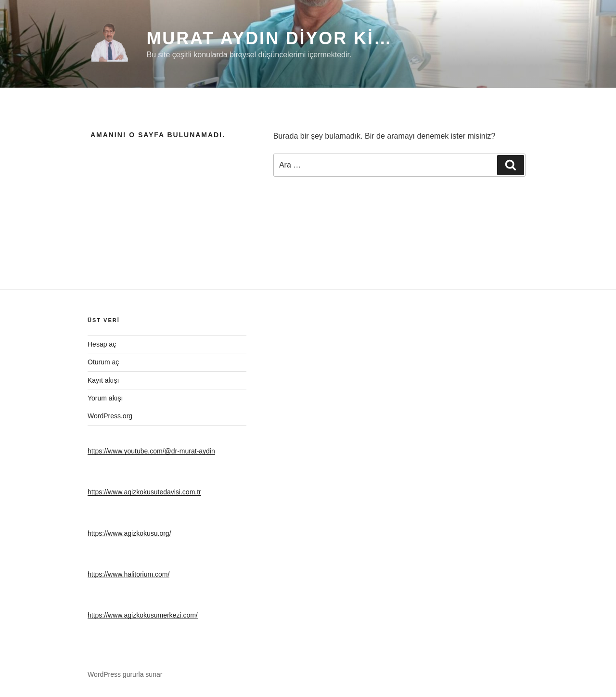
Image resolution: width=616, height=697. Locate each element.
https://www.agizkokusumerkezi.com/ (143, 615)
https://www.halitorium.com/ (128, 574)
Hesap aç (102, 344)
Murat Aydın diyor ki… (269, 38)
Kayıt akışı (103, 380)
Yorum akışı (105, 398)
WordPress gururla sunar (125, 674)
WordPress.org (110, 416)
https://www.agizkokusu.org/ (129, 533)
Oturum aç (103, 362)
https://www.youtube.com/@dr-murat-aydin (151, 451)
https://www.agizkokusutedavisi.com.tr (144, 492)
